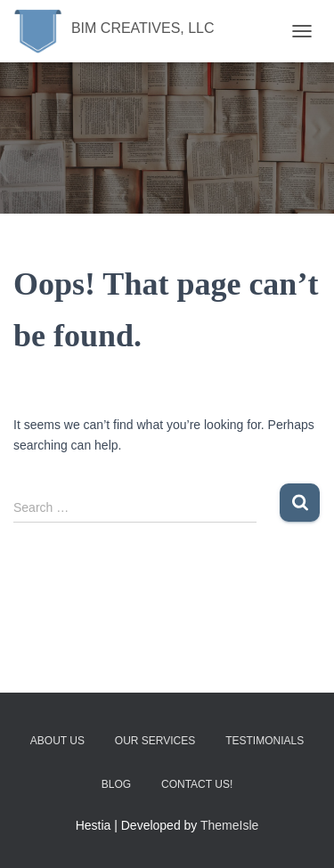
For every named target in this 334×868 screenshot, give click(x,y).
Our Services (155, 741)
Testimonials (265, 741)
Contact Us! (197, 784)
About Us (57, 741)
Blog (116, 784)
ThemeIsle (229, 825)
